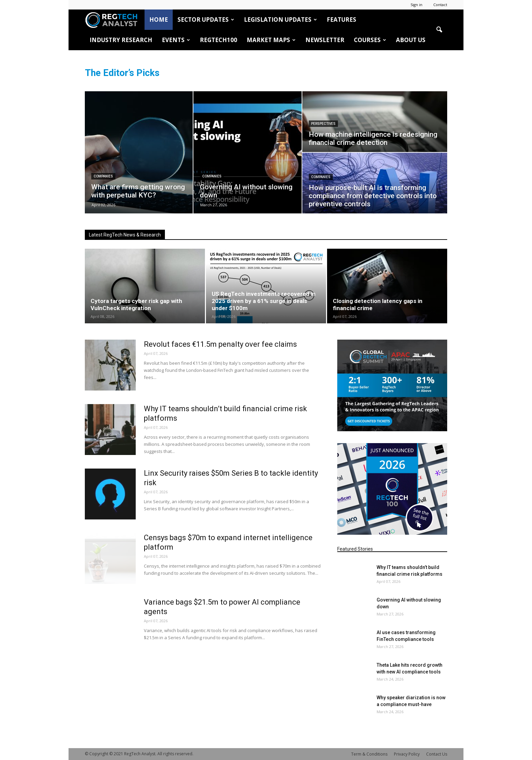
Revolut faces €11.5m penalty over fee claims (220, 344)
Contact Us (437, 754)
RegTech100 (218, 40)
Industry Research (121, 40)
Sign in (416, 5)
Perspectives (323, 124)
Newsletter (325, 40)
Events (176, 40)
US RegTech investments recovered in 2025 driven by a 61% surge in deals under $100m (264, 301)
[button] (439, 30)
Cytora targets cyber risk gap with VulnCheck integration (136, 305)
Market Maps (271, 40)
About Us (411, 40)
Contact (440, 5)
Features (341, 20)
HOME (159, 20)
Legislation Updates (280, 20)
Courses (370, 40)
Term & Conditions (369, 754)
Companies (103, 176)
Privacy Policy (407, 754)
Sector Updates (206, 20)
